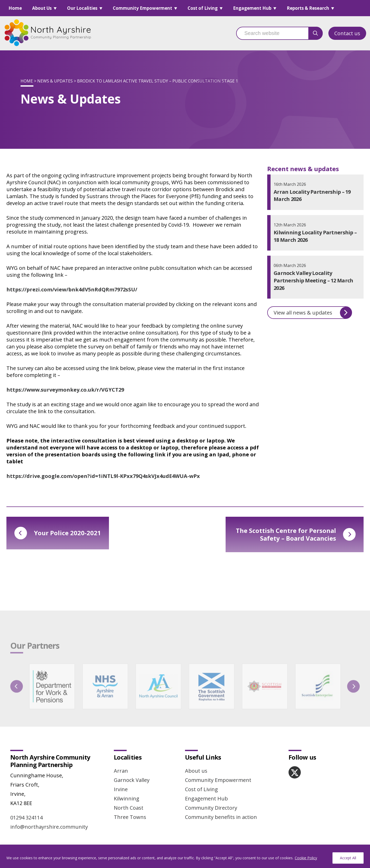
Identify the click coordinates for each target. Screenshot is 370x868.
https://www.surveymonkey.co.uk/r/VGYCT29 (65, 390)
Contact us (347, 33)
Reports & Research (308, 8)
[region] (185, 856)
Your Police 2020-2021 (58, 533)
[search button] (316, 33)
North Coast (129, 808)
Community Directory (211, 808)
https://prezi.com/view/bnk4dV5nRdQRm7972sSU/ (72, 289)
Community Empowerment (142, 8)
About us (196, 771)
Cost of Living (203, 8)
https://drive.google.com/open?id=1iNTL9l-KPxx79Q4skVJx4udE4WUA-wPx (103, 476)
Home (15, 8)
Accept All (348, 858)
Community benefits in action (221, 817)
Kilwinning (127, 798)
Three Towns (130, 817)
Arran (121, 771)
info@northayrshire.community (49, 827)
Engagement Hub (252, 8)
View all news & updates (313, 313)
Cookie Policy (306, 858)
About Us (42, 8)
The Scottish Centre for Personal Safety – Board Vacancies (296, 534)
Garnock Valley (132, 780)
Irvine (121, 789)
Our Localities (82, 8)
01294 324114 (26, 818)
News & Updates (55, 81)
